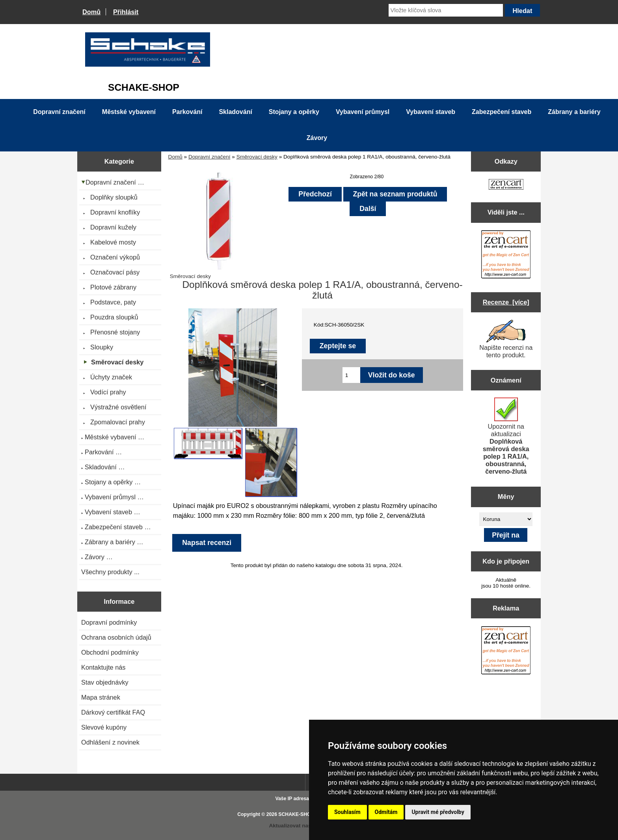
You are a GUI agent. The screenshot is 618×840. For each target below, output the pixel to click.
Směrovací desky (257, 157)
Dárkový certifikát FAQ (113, 712)
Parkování (187, 112)
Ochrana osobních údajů (116, 637)
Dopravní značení (209, 157)
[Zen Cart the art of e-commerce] (506, 185)
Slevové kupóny (104, 727)
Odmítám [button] (386, 812)
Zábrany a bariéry (574, 112)
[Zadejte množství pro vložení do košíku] (351, 375)
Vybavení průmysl (363, 112)
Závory (317, 138)
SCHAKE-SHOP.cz (299, 814)
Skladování (235, 112)
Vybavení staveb (431, 112)
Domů (91, 12)
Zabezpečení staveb (502, 112)
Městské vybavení (129, 112)
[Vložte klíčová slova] (446, 10)
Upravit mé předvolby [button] (438, 812)
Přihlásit (126, 12)
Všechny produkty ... (110, 572)
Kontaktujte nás (103, 667)
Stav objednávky (105, 682)
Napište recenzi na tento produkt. (506, 339)
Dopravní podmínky (109, 622)
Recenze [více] (506, 302)
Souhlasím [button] (347, 812)
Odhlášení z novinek (110, 742)
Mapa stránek (101, 697)
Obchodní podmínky (110, 652)
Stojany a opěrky (294, 112)
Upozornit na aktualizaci (506, 436)
